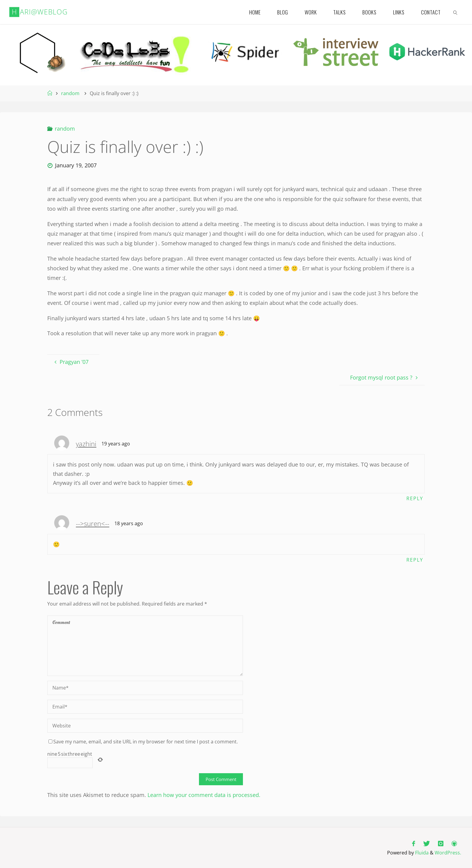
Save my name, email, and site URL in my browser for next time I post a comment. (143, 742)
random (70, 93)
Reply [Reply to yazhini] (415, 498)
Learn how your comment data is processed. (204, 795)
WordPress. (448, 853)
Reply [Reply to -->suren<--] (415, 560)
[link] (456, 12)
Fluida (421, 853)
